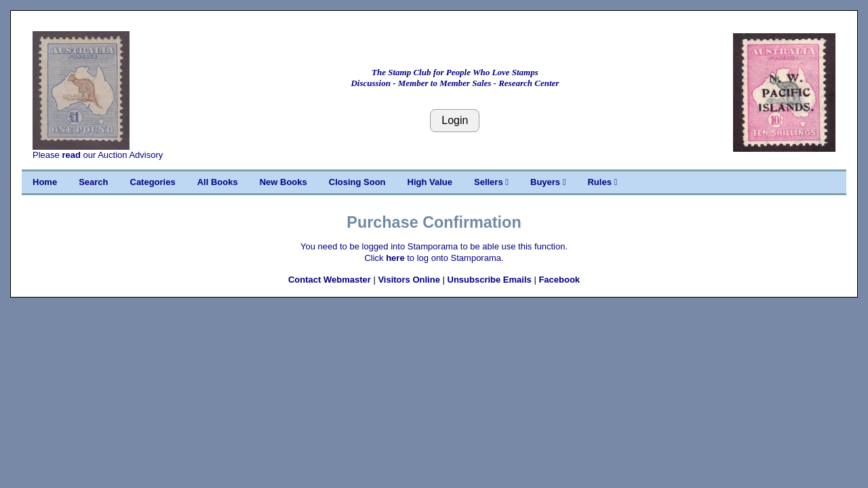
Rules (602, 182)
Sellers (491, 182)
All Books (218, 182)
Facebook (559, 280)
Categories (153, 182)
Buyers (548, 182)
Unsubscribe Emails (490, 280)
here (395, 258)
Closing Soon (357, 182)
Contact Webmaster (330, 280)
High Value (430, 182)
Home (45, 182)
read (71, 155)
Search (93, 182)
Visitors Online (409, 280)
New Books (283, 182)
